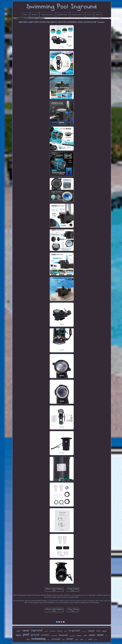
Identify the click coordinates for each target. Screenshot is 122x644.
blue (107, 636)
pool (26, 634)
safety (18, 635)
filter (19, 631)
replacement (72, 636)
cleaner (91, 631)
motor (100, 635)
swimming (38, 639)
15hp (90, 639)
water (85, 635)
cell (63, 640)
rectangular (84, 631)
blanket (60, 631)
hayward (63, 635)
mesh (66, 631)
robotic (77, 640)
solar (99, 631)
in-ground (74, 630)
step (86, 640)
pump (70, 639)
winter (92, 635)
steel (28, 639)
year (82, 639)
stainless (46, 631)
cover (26, 630)
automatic (54, 635)
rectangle (56, 639)
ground (35, 635)
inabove (79, 635)
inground (37, 630)
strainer (45, 635)
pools (105, 631)
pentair (53, 631)
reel (48, 640)
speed (95, 640)
